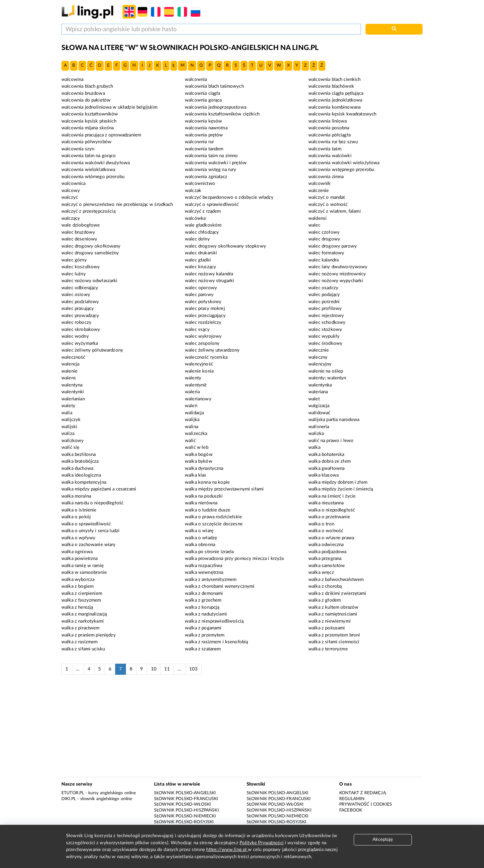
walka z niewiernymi (330, 621)
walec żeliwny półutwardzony (92, 350)
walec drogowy (324, 239)
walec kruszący (200, 267)
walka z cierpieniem (82, 593)
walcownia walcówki (330, 156)
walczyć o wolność (328, 204)
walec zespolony (202, 343)
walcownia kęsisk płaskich (89, 121)
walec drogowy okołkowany (91, 246)
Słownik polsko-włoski (182, 804)
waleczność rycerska (206, 357)
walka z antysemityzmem (211, 580)
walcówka (195, 218)
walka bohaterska (326, 455)
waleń (191, 406)
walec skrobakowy (81, 330)
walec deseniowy (79, 239)
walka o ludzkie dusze (208, 510)
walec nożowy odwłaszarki (90, 281)
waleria (192, 392)
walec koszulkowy (81, 267)
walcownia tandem (204, 149)
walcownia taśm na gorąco (89, 156)
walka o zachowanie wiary (89, 545)
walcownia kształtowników (90, 114)
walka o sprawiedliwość (86, 524)
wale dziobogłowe (81, 225)
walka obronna (200, 545)
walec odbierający (80, 288)
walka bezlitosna (79, 455)
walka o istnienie (79, 510)
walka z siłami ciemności (334, 642)
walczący (71, 218)
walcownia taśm (325, 149)
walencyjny (320, 364)
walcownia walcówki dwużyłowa (96, 163)
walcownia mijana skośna (88, 128)
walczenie (319, 191)
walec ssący (197, 330)
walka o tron (321, 524)
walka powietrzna (79, 559)
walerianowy (198, 399)
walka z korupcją (202, 607)
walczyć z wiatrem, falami (335, 211)
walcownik (319, 184)
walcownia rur (199, 142)
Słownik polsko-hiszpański (186, 810)
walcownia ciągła (202, 93)
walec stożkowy (325, 330)
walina (192, 427)
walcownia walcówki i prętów (216, 163)
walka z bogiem (77, 586)
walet (314, 399)
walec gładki (198, 260)
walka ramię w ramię (83, 566)
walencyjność (199, 364)
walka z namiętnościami (333, 614)
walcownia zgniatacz (206, 177)
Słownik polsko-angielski (185, 793)
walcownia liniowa (328, 121)
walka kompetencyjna (84, 482)
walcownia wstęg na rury (211, 170)
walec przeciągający (205, 316)
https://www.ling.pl (227, 850)
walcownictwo (200, 184)
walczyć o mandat (327, 197)
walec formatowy (326, 253)
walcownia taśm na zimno (211, 156)
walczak (193, 191)
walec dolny (197, 239)
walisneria (319, 427)
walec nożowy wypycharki (336, 281)
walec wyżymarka (80, 343)
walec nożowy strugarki (209, 281)
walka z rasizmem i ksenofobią (216, 642)
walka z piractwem (81, 628)
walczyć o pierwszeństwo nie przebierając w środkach (117, 204)
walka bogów (199, 455)
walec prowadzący (80, 316)
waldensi (317, 218)
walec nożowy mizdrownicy (337, 274)
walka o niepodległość (332, 510)
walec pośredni (324, 302)
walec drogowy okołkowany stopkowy (225, 246)
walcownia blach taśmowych (214, 86)
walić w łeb (197, 447)
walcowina (72, 79)
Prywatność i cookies (366, 804)
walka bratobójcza (80, 461)
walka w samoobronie (84, 572)
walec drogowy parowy (333, 246)
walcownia (196, 79)
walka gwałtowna (326, 468)
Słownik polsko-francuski (186, 799)
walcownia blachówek (331, 86)
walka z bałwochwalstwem (336, 580)
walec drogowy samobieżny (90, 253)
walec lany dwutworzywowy (338, 267)
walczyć (70, 197)
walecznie (319, 350)
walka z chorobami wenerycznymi (220, 586)
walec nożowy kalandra (209, 274)
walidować (319, 413)
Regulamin (352, 799)
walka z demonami (204, 593)
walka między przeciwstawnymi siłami (224, 489)
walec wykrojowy (203, 336)
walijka (192, 420)
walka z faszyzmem (81, 600)
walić (190, 441)
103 (193, 669)
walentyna (72, 385)
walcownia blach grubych (87, 86)
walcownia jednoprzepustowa (216, 107)
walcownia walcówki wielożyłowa (344, 163)
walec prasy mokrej (205, 309)
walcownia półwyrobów (86, 142)
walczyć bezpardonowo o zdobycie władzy (229, 197)
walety (68, 406)
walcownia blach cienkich (335, 79)
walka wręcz (321, 572)
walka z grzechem (203, 600)
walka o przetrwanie (329, 517)
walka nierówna (201, 503)
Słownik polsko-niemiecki (185, 816)
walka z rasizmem (79, 642)
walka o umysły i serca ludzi (90, 531)
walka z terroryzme (328, 649)
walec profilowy (325, 309)
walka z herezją (77, 607)
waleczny (318, 357)
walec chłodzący (202, 232)
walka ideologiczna (81, 475)
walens (69, 378)
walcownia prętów (204, 135)
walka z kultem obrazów (333, 607)
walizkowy (73, 441)
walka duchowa (77, 468)
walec (314, 225)
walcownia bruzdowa (83, 93)
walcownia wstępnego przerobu (341, 170)
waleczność (73, 357)
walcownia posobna (329, 128)
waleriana (318, 392)
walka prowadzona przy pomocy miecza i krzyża (234, 559)
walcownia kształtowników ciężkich (222, 114)
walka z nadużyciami (206, 614)
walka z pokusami (327, 628)
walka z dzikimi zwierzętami (337, 593)
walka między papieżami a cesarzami (99, 489)
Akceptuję (383, 839)
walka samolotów (327, 566)
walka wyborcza (78, 580)
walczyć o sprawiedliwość (212, 204)
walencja (70, 364)
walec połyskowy (203, 302)
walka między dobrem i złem (338, 482)
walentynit (196, 385)
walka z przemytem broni (334, 635)
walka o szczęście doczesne (214, 524)
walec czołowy (324, 232)
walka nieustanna (326, 503)
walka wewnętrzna (204, 572)
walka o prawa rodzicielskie (213, 517)
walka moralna (76, 496)
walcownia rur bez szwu (333, 142)
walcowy (71, 191)
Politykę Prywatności (262, 843)
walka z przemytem (205, 635)
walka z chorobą (325, 586)
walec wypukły (324, 336)
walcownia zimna (326, 177)
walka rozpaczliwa (204, 566)
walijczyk (71, 420)
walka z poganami (203, 628)
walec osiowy (76, 295)
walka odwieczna (326, 545)
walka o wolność (326, 531)
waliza (68, 434)
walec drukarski (201, 253)
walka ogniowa (77, 552)
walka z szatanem (203, 649)
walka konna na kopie (207, 482)
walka (314, 447)
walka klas (196, 475)
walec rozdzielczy (203, 322)
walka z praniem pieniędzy (89, 635)
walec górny (74, 260)
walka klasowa (323, 475)
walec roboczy (76, 322)
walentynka (320, 385)
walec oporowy (201, 288)
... (78, 669)
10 (154, 669)
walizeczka (196, 434)
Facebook (351, 810)
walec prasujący (78, 309)
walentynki (73, 392)
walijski (69, 427)
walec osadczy (323, 288)
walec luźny (74, 274)
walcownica (74, 184)
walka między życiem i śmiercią (341, 489)
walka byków (199, 461)
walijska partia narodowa (334, 420)
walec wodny (75, 336)
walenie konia (199, 371)
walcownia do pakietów (86, 100)
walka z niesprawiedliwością (214, 621)
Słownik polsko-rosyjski (184, 822)
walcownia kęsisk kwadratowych (342, 114)
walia (67, 413)
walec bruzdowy (78, 232)
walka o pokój (76, 517)
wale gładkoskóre (203, 225)
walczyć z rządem (203, 211)
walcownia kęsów (203, 121)
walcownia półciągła (330, 135)
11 (167, 669)
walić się (70, 447)
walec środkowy (325, 343)
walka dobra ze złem (330, 461)
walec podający (324, 295)
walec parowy (199, 295)
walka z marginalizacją (84, 614)
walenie (69, 371)
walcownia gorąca (203, 100)
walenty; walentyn (327, 378)
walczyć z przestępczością (88, 211)
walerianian (73, 399)
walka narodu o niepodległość (92, 503)
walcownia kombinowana (334, 107)
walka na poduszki (204, 496)
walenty (193, 378)
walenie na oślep (326, 371)
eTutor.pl (73, 793)
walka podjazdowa (327, 552)
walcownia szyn (78, 149)
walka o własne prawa (331, 538)
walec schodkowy (327, 322)
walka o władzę (201, 538)
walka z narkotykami (83, 621)
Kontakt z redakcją (363, 793)
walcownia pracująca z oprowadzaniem (101, 135)
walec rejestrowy (326, 316)
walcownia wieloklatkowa (88, 170)
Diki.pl (69, 799)
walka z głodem (325, 600)
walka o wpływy (78, 538)
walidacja (194, 413)
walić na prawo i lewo (331, 441)
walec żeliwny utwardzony (212, 350)
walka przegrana (325, 559)
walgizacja (319, 406)
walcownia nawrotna (206, 128)
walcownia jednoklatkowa (335, 100)
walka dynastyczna (204, 468)
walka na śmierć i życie (332, 496)
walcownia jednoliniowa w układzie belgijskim (110, 107)
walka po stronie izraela (209, 552)
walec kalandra (323, 260)
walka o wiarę (199, 531)
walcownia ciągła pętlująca (336, 93)
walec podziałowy (80, 302)
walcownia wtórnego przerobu (93, 177)
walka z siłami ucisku (83, 649)
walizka (316, 434)
